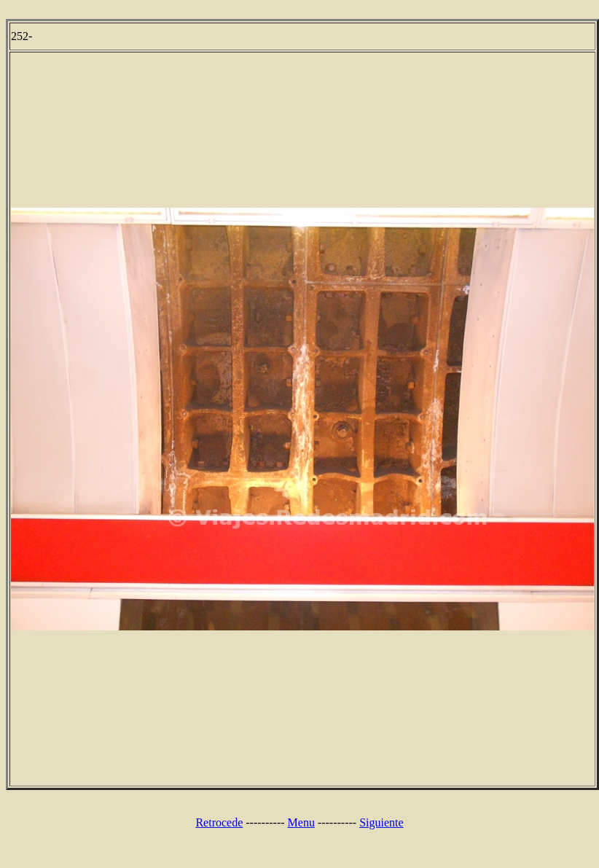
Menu (301, 822)
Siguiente (381, 822)
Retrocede (219, 822)
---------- (265, 822)
